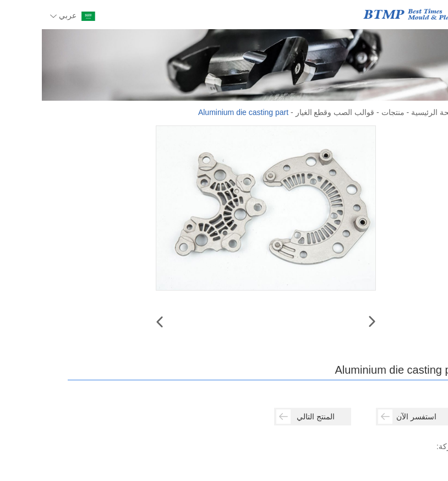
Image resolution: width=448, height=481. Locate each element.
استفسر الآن (365, 417)
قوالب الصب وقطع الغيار (293, 112)
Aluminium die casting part (201, 112)
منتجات (351, 112)
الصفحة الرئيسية (396, 112)
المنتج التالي (264, 417)
